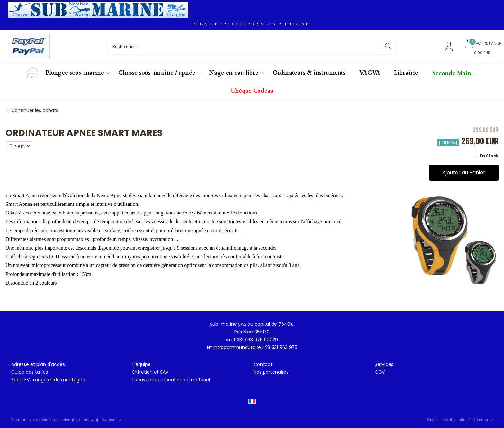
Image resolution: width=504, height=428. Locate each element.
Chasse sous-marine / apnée (157, 73)
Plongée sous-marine (75, 73)
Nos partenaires (271, 372)
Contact (263, 364)
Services (384, 364)
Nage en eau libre (234, 73)
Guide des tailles (30, 372)
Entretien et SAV (150, 372)
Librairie (406, 73)
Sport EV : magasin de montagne (48, 380)
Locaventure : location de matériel (171, 380)
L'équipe (142, 364)
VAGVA (370, 73)
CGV (380, 372)
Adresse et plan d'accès (38, 364)
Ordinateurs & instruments (309, 73)
